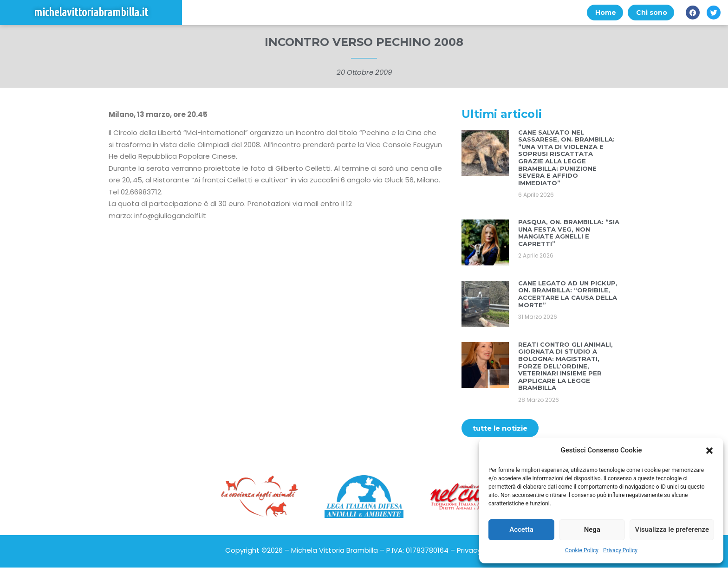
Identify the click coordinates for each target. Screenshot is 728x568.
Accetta (521, 529)
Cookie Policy (582, 550)
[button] (709, 451)
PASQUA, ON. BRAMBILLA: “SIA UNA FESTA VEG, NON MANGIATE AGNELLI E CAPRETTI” (569, 233)
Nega (592, 529)
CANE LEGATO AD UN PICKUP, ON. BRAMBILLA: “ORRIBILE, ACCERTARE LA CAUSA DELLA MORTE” (568, 294)
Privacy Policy (620, 550)
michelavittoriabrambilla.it (91, 13)
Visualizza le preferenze (672, 529)
